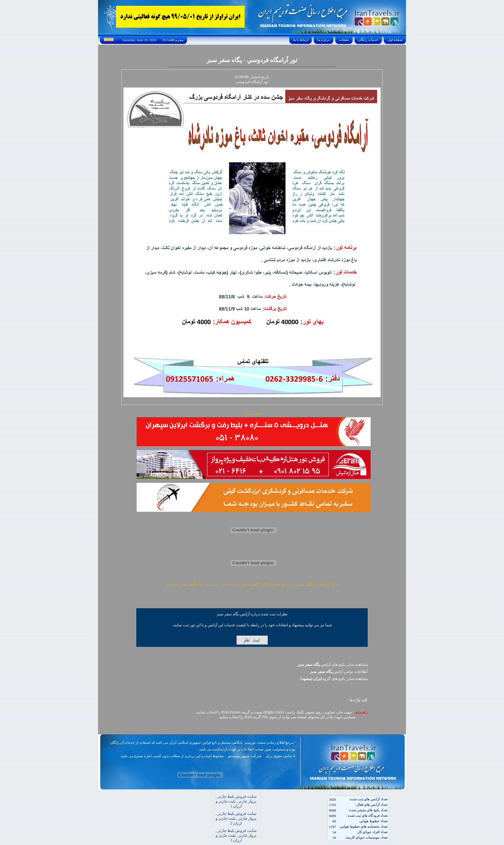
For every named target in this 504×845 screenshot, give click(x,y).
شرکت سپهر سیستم (245, 756)
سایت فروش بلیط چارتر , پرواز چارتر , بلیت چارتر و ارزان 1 (236, 801)
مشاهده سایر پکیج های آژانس (333, 665)
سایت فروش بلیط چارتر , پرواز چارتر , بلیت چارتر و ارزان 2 (236, 818)
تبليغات (344, 40)
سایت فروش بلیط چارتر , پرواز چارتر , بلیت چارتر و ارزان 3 (236, 835)
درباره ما (324, 40)
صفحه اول (395, 40)
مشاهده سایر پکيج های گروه (334, 679)
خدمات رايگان (368, 40)
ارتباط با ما (301, 40)
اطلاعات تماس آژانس (339, 672)
